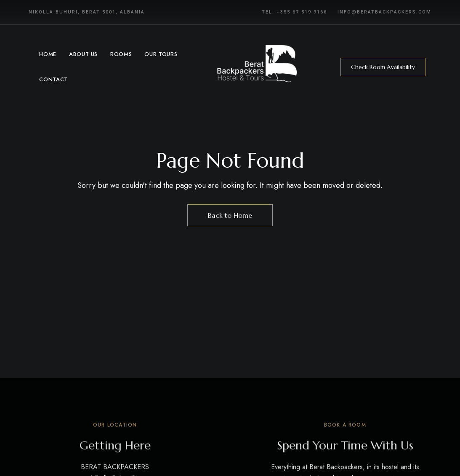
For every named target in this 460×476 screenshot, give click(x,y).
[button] (383, 67)
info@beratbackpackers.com (384, 12)
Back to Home (230, 215)
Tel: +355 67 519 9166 (294, 12)
